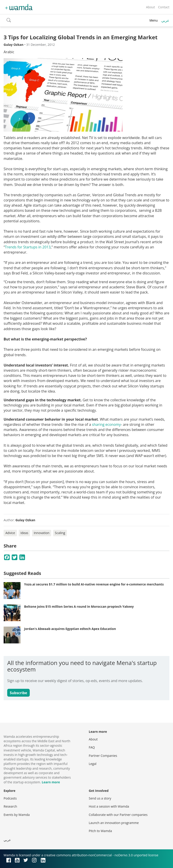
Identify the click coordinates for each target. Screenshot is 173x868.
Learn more (51, 782)
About (150, 7)
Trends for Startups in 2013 (28, 247)
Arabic (9, 52)
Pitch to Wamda (100, 831)
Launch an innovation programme (114, 823)
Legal (93, 764)
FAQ (92, 747)
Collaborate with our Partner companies (118, 815)
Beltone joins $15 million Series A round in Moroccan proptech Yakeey (79, 606)
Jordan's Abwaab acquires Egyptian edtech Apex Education (70, 629)
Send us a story (100, 798)
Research (10, 806)
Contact (164, 7)
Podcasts (10, 798)
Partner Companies (103, 756)
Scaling (60, 533)
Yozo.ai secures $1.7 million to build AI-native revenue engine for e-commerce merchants (94, 584)
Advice (10, 533)
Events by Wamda (17, 815)
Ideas (24, 533)
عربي (165, 20)
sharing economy (106, 424)
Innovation (42, 533)
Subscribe (18, 693)
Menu (154, 20)
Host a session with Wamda (109, 806)
